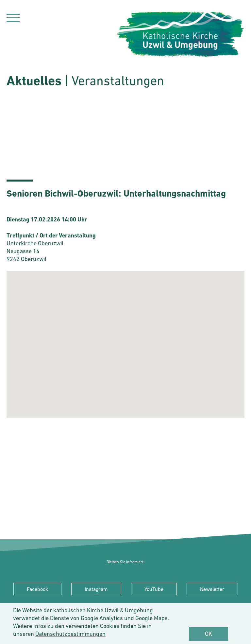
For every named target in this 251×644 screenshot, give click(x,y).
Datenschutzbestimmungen (70, 634)
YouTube (154, 589)
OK (209, 634)
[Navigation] (13, 19)
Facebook (37, 589)
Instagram (96, 589)
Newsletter (212, 589)
